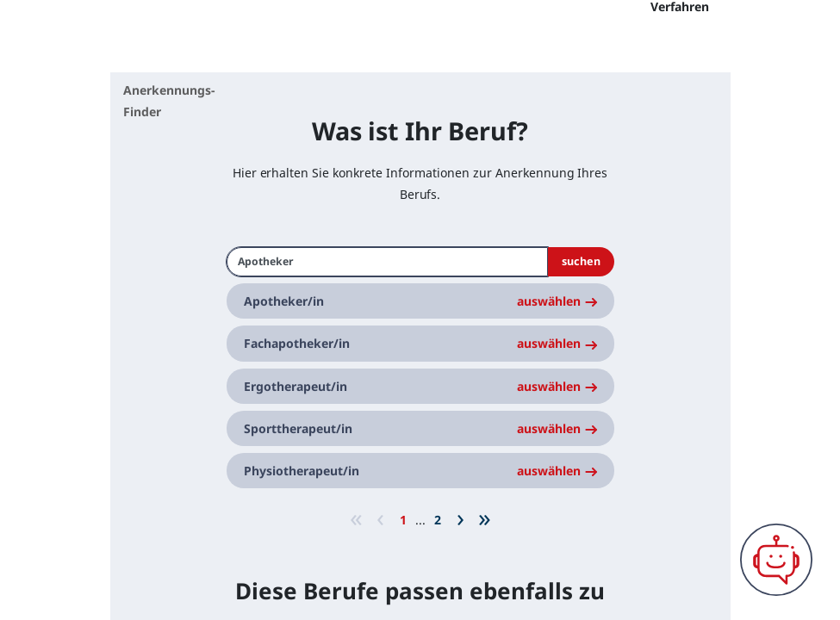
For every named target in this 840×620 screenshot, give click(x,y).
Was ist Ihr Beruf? (420, 179)
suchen (581, 310)
